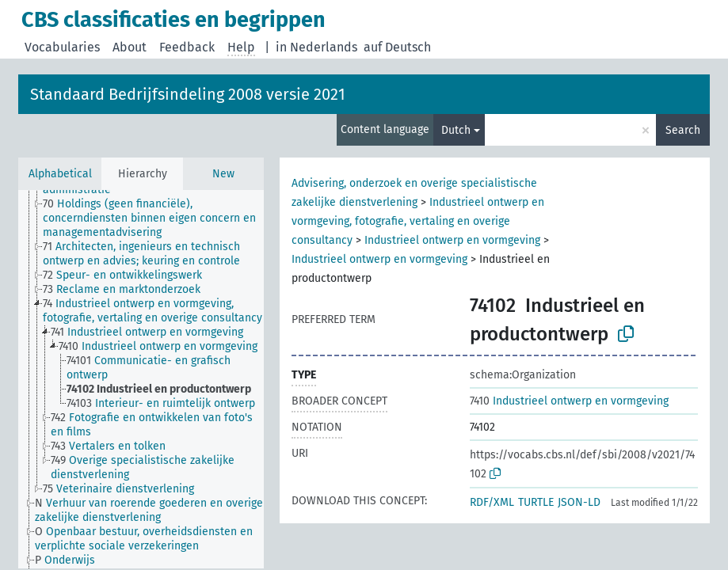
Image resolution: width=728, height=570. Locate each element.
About (130, 47)
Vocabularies (62, 47)
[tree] (141, 379)
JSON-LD (579, 502)
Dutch (456, 130)
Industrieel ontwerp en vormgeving (452, 240)
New (223, 174)
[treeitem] (160, 218)
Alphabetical (60, 174)
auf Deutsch (397, 47)
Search (683, 130)
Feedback (187, 47)
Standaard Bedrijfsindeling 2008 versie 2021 (188, 94)
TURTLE (536, 502)
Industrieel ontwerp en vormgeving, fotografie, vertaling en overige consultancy (418, 221)
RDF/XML (492, 502)
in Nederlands (316, 47)
